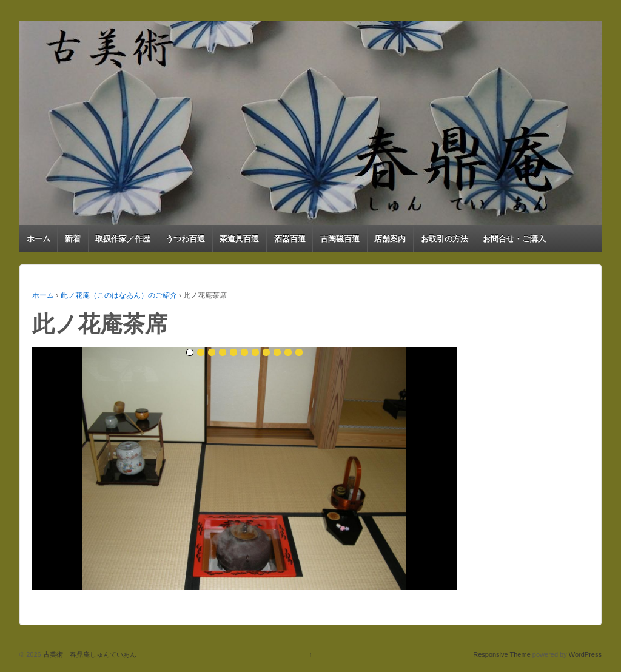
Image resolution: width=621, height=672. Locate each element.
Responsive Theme (502, 654)
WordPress (585, 654)
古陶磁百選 (340, 239)
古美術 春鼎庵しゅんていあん (89, 654)
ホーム (39, 239)
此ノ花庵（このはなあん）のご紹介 (119, 295)
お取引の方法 (445, 239)
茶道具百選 (239, 239)
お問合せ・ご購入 (514, 239)
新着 (73, 239)
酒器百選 (290, 239)
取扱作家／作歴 (123, 239)
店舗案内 (390, 239)
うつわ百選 (185, 239)
